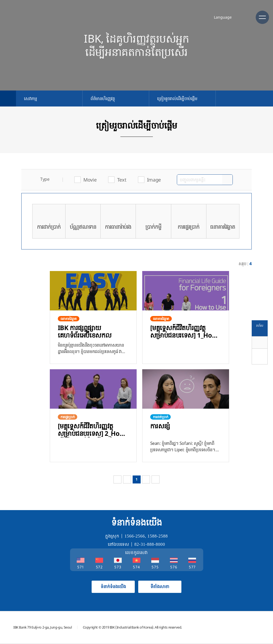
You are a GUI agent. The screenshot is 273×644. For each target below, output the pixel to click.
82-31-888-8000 (150, 544)
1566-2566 (135, 536)
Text (122, 180)
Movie (90, 180)
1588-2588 (158, 536)
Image (154, 180)
